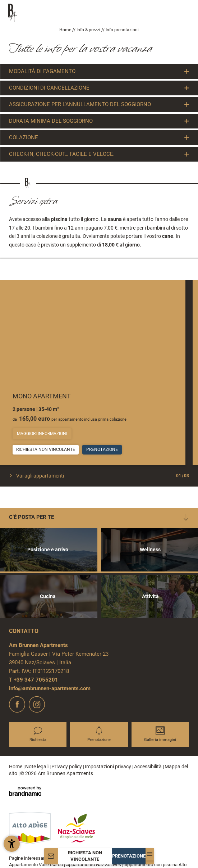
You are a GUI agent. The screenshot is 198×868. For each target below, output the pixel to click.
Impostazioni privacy (109, 767)
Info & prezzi (89, 30)
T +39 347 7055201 (34, 680)
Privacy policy (67, 767)
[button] (12, 844)
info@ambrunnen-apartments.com (50, 688)
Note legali (37, 767)
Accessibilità (148, 767)
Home (66, 30)
